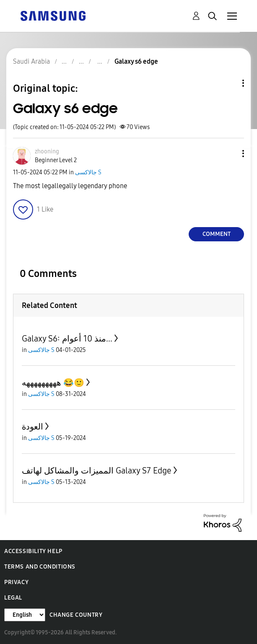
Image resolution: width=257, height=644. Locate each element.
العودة (32, 427)
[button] (229, 154)
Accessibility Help (33, 551)
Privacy (16, 582)
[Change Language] (25, 615)
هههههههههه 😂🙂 (53, 383)
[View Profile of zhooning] (47, 151)
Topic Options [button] (229, 83)
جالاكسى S (88, 172)
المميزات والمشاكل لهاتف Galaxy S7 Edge (97, 471)
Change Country (76, 615)
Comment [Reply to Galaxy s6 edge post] (217, 234)
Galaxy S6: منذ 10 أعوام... (67, 339)
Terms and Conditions (40, 567)
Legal (13, 598)
